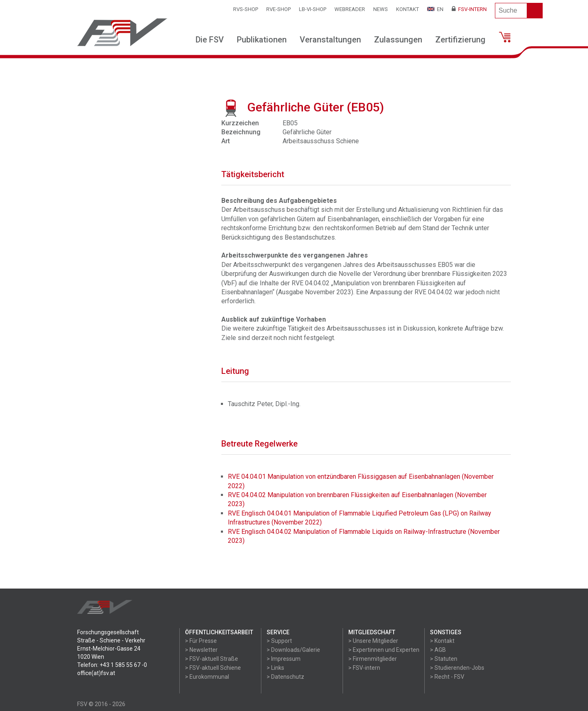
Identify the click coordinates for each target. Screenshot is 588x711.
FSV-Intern (469, 9)
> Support (279, 641)
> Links (275, 668)
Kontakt (408, 9)
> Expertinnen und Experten (384, 650)
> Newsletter (201, 650)
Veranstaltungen (330, 40)
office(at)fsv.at (96, 673)
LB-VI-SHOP (313, 9)
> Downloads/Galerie (293, 650)
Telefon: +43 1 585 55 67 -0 (112, 665)
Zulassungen (398, 40)
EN (435, 9)
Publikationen (262, 40)
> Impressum (284, 659)
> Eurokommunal (207, 677)
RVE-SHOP (278, 9)
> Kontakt (442, 641)
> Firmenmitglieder (373, 659)
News (381, 9)
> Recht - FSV (447, 677)
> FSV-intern (364, 668)
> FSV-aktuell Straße (212, 659)
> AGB (438, 650)
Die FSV (210, 40)
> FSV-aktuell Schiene (213, 668)
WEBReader (350, 9)
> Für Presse (201, 641)
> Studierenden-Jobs (457, 668)
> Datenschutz (285, 677)
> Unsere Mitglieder (373, 641)
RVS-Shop (246, 9)
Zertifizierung (460, 40)
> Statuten (444, 659)
